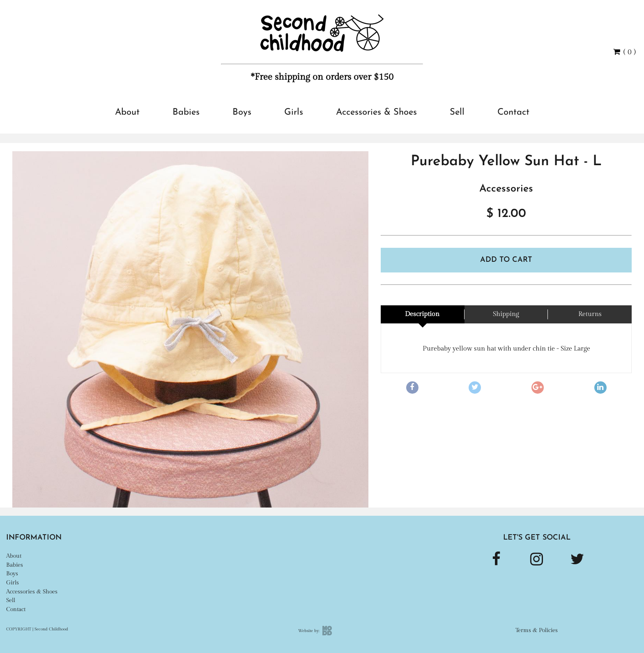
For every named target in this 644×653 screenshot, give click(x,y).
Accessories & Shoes (376, 112)
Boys (242, 112)
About (127, 112)
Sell (457, 112)
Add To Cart (506, 260)
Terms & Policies (537, 630)
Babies (186, 112)
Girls (294, 112)
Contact (513, 112)
